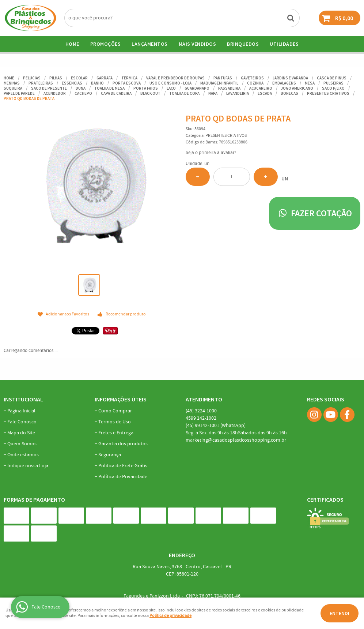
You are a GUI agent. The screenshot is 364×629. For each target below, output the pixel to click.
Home (72, 44)
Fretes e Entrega (116, 433)
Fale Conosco (22, 422)
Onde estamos (23, 455)
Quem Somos (22, 444)
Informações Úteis (121, 399)
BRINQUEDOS (243, 44)
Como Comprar (115, 411)
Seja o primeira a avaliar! (211, 153)
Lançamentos (150, 44)
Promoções (106, 44)
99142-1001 (216, 426)
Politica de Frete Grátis (123, 466)
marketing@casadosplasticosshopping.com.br (236, 440)
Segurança (110, 455)
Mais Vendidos (198, 44)
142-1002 (201, 418)
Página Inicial (21, 411)
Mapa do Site (21, 433)
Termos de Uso (115, 422)
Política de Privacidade (123, 477)
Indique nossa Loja (28, 466)
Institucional (23, 399)
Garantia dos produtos (123, 444)
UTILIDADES (284, 44)
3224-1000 (201, 411)
